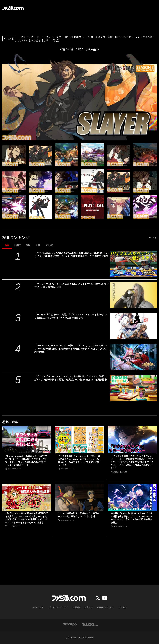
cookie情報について (106, 607)
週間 (28, 245)
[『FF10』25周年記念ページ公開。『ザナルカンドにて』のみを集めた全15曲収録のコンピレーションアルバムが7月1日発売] (133, 326)
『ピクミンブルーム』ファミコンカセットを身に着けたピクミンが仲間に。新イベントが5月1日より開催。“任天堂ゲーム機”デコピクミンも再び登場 (71, 378)
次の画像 (91, 49)
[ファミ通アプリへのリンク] (70, 624)
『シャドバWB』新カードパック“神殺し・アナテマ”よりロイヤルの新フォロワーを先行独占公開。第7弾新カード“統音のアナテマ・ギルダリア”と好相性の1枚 (71, 349)
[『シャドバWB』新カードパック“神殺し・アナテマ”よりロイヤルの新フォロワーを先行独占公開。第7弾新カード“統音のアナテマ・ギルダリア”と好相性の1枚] (133, 357)
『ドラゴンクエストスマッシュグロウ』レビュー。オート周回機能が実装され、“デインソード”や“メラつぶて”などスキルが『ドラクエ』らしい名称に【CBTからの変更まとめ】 (132, 462)
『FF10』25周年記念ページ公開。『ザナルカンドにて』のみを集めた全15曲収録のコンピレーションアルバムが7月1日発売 (71, 316)
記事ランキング (16, 238)
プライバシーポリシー (58, 607)
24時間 (18, 245)
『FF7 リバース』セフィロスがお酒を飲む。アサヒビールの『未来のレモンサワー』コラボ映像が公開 (72, 285)
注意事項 (89, 607)
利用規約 (76, 607)
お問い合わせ (38, 607)
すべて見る (152, 238)
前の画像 (68, 49)
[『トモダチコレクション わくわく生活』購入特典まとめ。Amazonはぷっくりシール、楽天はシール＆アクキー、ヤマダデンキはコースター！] (80, 440)
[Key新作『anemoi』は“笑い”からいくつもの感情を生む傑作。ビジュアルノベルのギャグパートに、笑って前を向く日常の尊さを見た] (132, 497)
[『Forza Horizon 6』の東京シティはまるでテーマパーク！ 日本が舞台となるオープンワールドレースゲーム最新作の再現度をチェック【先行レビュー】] (27, 440)
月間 (38, 245)
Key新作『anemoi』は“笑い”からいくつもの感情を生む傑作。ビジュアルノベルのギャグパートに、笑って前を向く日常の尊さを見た (132, 518)
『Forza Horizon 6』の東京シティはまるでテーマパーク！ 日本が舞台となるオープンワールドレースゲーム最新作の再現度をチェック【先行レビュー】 (26, 461)
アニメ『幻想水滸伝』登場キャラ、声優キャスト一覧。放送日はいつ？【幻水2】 (79, 515)
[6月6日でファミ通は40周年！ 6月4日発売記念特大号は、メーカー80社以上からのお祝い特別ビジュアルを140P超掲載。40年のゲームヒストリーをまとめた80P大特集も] (27, 497)
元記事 (9, 39)
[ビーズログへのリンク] (90, 624)
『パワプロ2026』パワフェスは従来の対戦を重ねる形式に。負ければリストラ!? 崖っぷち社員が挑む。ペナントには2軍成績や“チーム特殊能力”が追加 (72, 254)
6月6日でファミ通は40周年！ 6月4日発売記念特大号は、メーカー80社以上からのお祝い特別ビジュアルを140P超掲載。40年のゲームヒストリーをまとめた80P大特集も (26, 518)
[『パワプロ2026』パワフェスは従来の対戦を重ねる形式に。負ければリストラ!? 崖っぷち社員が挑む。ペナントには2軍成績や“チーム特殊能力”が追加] (133, 264)
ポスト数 (49, 245)
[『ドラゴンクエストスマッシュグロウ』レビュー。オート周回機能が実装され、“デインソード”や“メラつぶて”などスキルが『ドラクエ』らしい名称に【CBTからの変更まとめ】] (132, 440)
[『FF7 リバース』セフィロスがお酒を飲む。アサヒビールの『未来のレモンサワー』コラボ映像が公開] (133, 295)
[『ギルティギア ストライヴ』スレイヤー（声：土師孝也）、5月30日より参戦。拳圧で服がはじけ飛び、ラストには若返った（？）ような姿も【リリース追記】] (14, 155)
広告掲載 (123, 607)
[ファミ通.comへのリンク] (13, 8)
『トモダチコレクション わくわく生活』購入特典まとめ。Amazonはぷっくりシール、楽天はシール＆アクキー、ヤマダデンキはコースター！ (79, 461)
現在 (7, 245)
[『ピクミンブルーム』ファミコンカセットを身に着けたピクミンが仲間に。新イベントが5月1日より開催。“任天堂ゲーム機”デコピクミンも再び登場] (133, 388)
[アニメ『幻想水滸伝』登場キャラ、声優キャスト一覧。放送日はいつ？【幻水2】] (80, 497)
